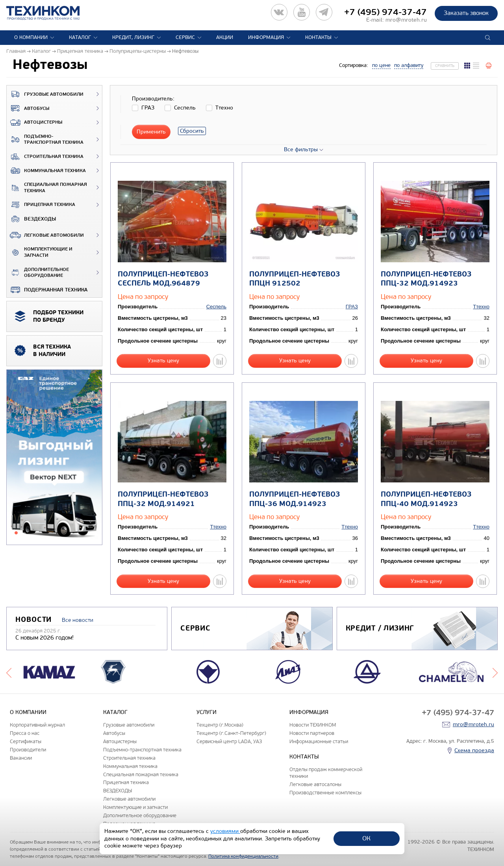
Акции (225, 37)
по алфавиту (409, 65)
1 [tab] (16, 533)
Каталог (80, 37)
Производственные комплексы (325, 793)
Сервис (185, 37)
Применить (151, 132)
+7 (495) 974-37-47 (385, 12)
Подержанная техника (47, 290)
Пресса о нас (25, 733)
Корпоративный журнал (37, 725)
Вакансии (21, 758)
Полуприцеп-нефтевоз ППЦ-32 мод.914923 (426, 279)
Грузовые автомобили (45, 94)
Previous (9, 672)
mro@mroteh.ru (406, 20)
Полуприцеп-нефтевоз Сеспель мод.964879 (163, 279)
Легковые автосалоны (315, 784)
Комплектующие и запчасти (40, 252)
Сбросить (192, 131)
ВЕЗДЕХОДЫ (31, 219)
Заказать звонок (466, 13)
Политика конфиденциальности (243, 856)
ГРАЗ (352, 307)
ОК (366, 838)
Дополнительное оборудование (38, 273)
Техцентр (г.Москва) (220, 725)
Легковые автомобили (45, 235)
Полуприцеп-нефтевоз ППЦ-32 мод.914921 (163, 499)
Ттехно (481, 307)
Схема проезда (474, 750)
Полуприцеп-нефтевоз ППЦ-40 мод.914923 (426, 499)
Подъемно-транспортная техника (45, 140)
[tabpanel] (54, 458)
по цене (381, 65)
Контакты (318, 37)
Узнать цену (163, 361)
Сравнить (445, 66)
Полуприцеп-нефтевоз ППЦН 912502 (295, 279)
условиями (225, 831)
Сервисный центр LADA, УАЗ (229, 741)
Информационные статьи (319, 741)
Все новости (78, 620)
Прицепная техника (41, 205)
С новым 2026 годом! (44, 638)
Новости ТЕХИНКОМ (313, 725)
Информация (266, 37)
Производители (28, 750)
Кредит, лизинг (133, 37)
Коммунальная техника (46, 171)
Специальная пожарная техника (47, 188)
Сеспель (216, 307)
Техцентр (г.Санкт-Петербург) (231, 733)
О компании (31, 37)
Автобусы (28, 108)
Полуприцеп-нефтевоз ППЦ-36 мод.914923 (295, 499)
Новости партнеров (312, 733)
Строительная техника (45, 157)
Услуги (207, 712)
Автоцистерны (34, 122)
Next (495, 672)
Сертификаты (26, 741)
